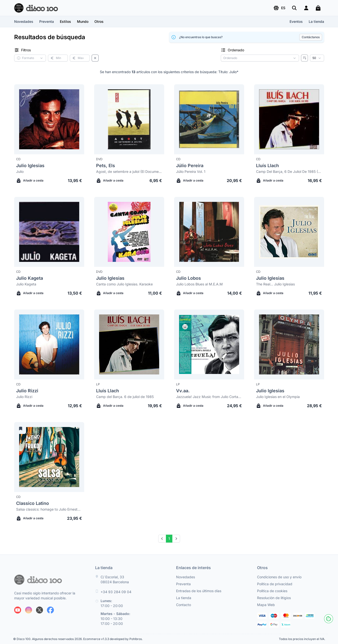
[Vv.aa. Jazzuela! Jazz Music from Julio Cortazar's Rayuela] (209, 344)
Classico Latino (33, 503)
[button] (279, 8)
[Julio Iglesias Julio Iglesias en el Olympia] (289, 344)
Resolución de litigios (274, 598)
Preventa (47, 21)
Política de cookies (272, 591)
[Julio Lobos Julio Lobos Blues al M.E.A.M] (209, 232)
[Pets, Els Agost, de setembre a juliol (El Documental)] (129, 119)
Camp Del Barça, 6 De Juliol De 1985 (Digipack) (289, 171)
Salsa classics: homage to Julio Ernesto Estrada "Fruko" (49, 509)
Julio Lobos (188, 278)
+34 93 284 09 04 (116, 592)
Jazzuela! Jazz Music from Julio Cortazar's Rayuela (209, 397)
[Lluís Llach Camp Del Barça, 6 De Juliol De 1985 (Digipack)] (289, 119)
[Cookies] (329, 619)
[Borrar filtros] (95, 58)
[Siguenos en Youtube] (18, 610)
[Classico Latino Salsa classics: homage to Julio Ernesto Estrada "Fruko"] (49, 457)
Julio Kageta (30, 278)
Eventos (296, 21)
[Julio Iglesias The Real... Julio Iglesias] (289, 232)
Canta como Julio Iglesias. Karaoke (124, 284)
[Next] (176, 539)
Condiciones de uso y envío (279, 577)
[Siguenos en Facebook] (50, 610)
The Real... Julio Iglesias (275, 284)
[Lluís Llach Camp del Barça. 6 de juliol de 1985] (129, 344)
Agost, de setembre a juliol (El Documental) (129, 171)
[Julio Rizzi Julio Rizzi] (49, 344)
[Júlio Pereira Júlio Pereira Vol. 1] (209, 119)
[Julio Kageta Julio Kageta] (49, 232)
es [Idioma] (279, 8)
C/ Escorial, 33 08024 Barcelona (115, 579)
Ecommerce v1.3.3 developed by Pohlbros (113, 639)
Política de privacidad (275, 584)
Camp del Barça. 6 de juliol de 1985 (125, 397)
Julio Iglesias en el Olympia (278, 397)
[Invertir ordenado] (304, 58)
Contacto (184, 605)
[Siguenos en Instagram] (29, 610)
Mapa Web (266, 605)
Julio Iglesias (30, 166)
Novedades (24, 21)
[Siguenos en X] (39, 610)
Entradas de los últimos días (199, 591)
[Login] (306, 8)
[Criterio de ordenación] (260, 58)
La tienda (316, 21)
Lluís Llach (267, 166)
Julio (20, 171)
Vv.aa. (183, 391)
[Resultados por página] (317, 58)
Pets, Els (106, 166)
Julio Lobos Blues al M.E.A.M (199, 284)
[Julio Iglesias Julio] (49, 119)
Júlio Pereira (190, 166)
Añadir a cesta (30, 181)
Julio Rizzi (27, 391)
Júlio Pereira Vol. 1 (191, 171)
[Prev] (162, 539)
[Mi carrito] (318, 8)
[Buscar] (294, 8)
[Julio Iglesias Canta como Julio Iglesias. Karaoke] (129, 232)
